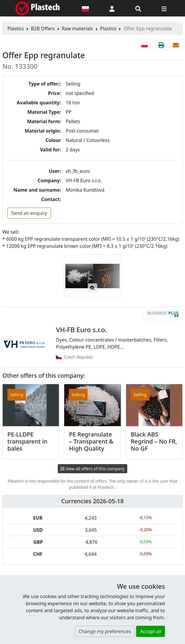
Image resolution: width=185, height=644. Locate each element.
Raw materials (77, 29)
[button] (112, 8)
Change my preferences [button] (105, 631)
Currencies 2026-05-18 (92, 501)
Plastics (16, 29)
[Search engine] (138, 8)
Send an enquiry (29, 213)
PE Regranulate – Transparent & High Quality (91, 441)
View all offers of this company (92, 469)
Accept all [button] (151, 631)
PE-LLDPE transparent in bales (27, 441)
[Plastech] (37, 8)
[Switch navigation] (164, 8)
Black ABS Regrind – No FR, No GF (154, 441)
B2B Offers (43, 29)
